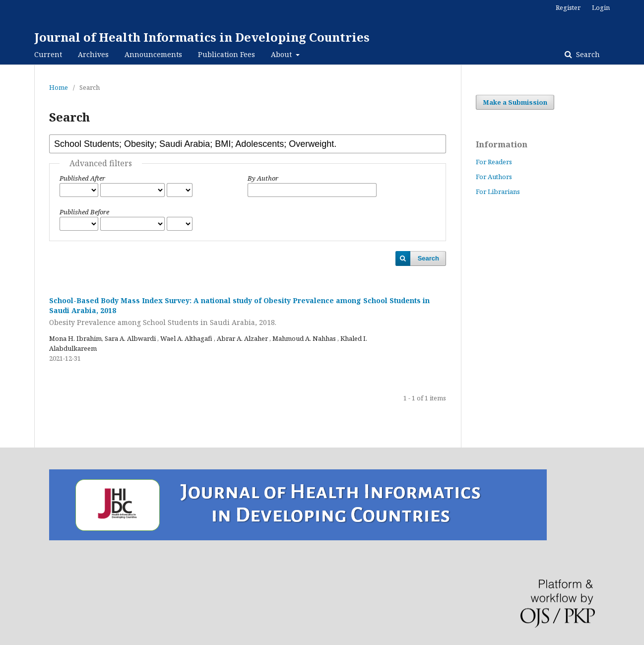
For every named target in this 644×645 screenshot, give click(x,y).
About (282, 54)
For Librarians (498, 192)
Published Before (84, 212)
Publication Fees (226, 54)
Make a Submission (515, 102)
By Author (263, 178)
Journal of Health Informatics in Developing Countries (202, 37)
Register (568, 7)
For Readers (494, 162)
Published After (82, 178)
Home (59, 87)
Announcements (153, 54)
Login (601, 7)
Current (48, 54)
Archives (93, 54)
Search (587, 54)
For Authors (494, 177)
